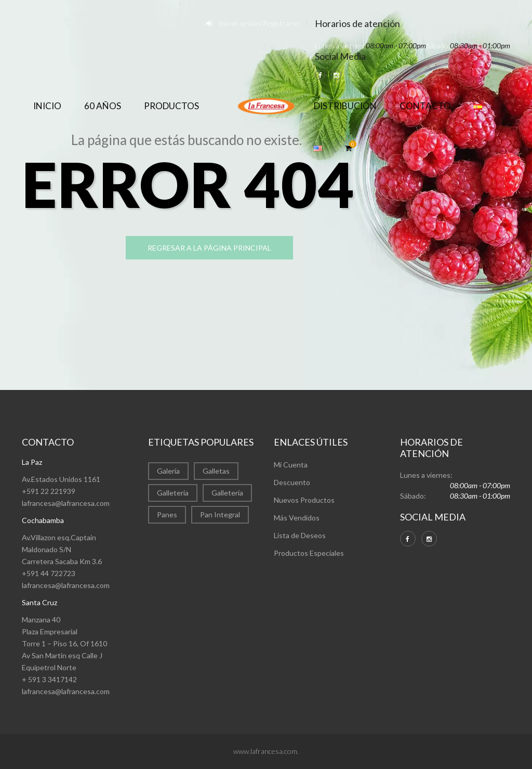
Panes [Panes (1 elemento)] (167, 514)
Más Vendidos (297, 518)
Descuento (292, 482)
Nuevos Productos (304, 500)
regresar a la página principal (209, 248)
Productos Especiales (309, 553)
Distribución (345, 106)
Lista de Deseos (300, 535)
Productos (171, 106)
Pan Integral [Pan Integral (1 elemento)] (220, 514)
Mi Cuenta (291, 465)
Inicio (47, 106)
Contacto (425, 106)
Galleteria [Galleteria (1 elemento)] (227, 493)
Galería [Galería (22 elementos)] (168, 471)
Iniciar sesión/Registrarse (259, 23)
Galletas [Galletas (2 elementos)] (216, 471)
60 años (103, 106)
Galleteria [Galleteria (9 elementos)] (173, 493)
